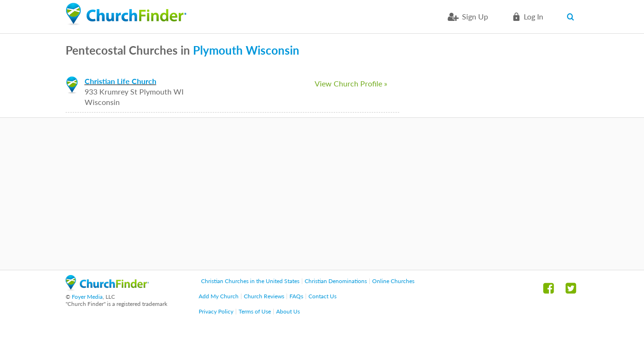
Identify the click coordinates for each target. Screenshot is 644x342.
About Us (288, 311)
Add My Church (219, 296)
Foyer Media (87, 297)
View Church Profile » (351, 83)
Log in (533, 16)
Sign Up (475, 16)
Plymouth (218, 50)
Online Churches (393, 281)
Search (573, 17)
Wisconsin (273, 50)
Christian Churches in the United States (250, 281)
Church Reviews (264, 296)
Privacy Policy (216, 311)
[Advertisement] (322, 194)
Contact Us (322, 296)
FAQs (296, 296)
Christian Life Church (120, 81)
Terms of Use (255, 311)
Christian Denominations (336, 281)
